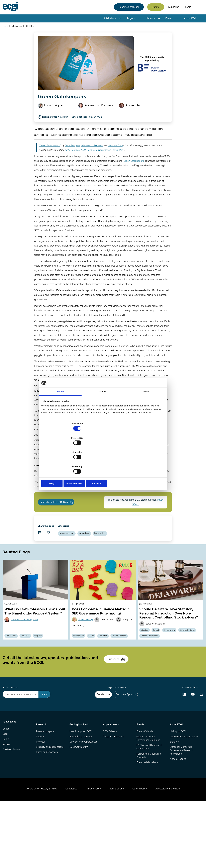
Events (168, 19)
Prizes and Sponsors (47, 809)
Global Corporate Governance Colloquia (148, 794)
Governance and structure (183, 792)
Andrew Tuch (135, 108)
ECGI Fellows (110, 786)
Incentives (89, 562)
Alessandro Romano (100, 108)
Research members (113, 792)
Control (158, 670)
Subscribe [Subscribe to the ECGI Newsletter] (118, 706)
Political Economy (82, 677)
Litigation (42, 677)
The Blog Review (12, 809)
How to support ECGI (81, 786)
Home (6, 27)
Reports (41, 792)
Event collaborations (147, 819)
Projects (130, 19)
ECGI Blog (31, 27)
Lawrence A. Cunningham (26, 660)
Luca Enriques (55, 108)
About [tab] (146, 414)
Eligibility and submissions (50, 803)
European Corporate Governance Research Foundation (181, 807)
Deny (62, 462)
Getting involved (79, 778)
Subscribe (173, 8)
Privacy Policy (92, 852)
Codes (7, 786)
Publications (109, 19)
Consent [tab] (60, 414)
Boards (94, 670)
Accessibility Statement (174, 852)
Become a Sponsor (124, 747)
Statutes (174, 798)
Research (42, 778)
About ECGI (189, 19)
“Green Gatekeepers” (134, 171)
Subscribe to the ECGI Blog (59, 524)
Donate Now (100, 747)
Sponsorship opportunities (84, 798)
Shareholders (13, 677)
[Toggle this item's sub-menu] (120, 19)
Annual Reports (178, 816)
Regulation (106, 562)
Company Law (173, 670)
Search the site (11, 739)
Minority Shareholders (172, 677)
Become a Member (128, 8)
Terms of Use (118, 852)
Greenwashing (70, 562)
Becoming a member (81, 792)
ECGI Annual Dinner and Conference (149, 803)
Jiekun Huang (87, 656)
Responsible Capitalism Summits (148, 812)
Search (198, 8)
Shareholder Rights (149, 677)
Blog (6, 792)
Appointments (111, 778)
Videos (7, 803)
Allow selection (103, 462)
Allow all (144, 462)
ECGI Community (79, 803)
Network (150, 19)
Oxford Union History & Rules (35, 852)
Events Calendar (145, 786)
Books (7, 798)
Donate (155, 8)
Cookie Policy (144, 852)
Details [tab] (103, 414)
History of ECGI (177, 786)
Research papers (46, 786)
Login (187, 8)
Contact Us (67, 852)
